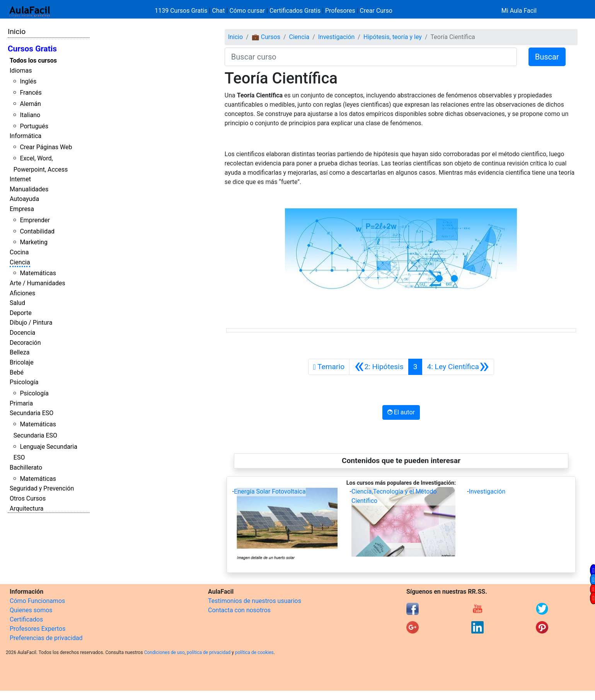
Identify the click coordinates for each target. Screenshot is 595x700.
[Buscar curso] (371, 57)
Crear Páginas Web (46, 147)
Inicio (17, 32)
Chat (218, 11)
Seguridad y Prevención (42, 488)
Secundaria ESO (32, 413)
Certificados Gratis (295, 11)
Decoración (25, 343)
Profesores (340, 11)
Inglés (28, 81)
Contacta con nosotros (239, 610)
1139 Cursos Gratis (182, 11)
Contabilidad (37, 231)
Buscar (547, 57)
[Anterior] (379, 367)
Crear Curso (376, 11)
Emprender (35, 220)
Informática (26, 136)
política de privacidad (209, 652)
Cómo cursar (247, 11)
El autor (401, 412)
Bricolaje (22, 362)
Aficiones (22, 293)
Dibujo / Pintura (31, 323)
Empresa (22, 209)
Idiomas (21, 71)
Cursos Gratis (32, 49)
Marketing (33, 242)
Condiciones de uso (165, 652)
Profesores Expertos (38, 629)
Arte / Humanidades (38, 283)
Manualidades (29, 189)
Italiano (30, 115)
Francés (31, 93)
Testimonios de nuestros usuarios (255, 601)
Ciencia (20, 262)
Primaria (21, 403)
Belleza (20, 352)
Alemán (30, 104)
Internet (20, 179)
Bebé (17, 372)
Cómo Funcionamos (37, 601)
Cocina (19, 252)
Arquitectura (26, 508)
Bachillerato (26, 468)
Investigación (337, 37)
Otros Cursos (28, 498)
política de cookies (254, 652)
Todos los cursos (33, 60)
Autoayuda (24, 199)
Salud (17, 303)
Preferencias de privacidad (46, 638)
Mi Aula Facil (519, 11)
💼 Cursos (266, 37)
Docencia (22, 333)
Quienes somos (31, 610)
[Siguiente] (458, 367)
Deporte (21, 313)
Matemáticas (38, 273)
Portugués (34, 126)
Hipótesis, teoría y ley (393, 37)
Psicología (24, 382)
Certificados (26, 619)
